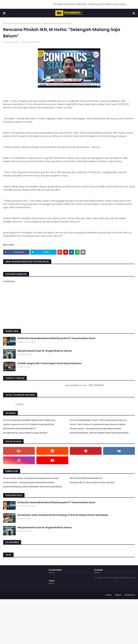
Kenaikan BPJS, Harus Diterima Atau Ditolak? (25, 433)
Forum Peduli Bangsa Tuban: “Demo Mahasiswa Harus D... (99, 420)
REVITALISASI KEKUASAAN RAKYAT (19, 429)
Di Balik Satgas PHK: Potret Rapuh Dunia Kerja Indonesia (49, 363)
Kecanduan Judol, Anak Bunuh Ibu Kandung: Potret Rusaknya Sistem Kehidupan (63, 515)
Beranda (7, 23)
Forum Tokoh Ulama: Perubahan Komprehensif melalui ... (99, 424)
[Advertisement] (69, 621)
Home (109, 595)
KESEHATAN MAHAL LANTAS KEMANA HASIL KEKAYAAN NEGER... (100, 433)
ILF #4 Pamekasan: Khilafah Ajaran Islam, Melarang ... (30, 420)
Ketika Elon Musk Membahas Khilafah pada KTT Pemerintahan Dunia (56, 338)
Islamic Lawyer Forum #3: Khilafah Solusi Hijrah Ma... (29, 424)
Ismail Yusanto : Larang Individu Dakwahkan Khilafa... (96, 429)
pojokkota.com (13, 42)
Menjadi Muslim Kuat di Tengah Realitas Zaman (45, 351)
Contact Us (129, 595)
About (118, 595)
